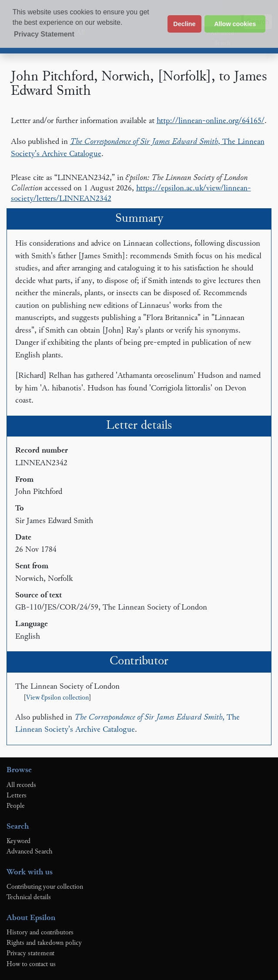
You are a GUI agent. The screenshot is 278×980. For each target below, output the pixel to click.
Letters (17, 796)
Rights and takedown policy (44, 943)
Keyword (18, 841)
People (16, 806)
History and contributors (40, 933)
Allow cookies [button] (235, 24)
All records (21, 785)
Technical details (29, 897)
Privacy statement (30, 953)
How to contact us (31, 964)
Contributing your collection (45, 887)
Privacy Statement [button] (44, 34)
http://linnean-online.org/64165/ (211, 121)
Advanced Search (30, 852)
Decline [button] (184, 24)
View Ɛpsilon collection (57, 698)
